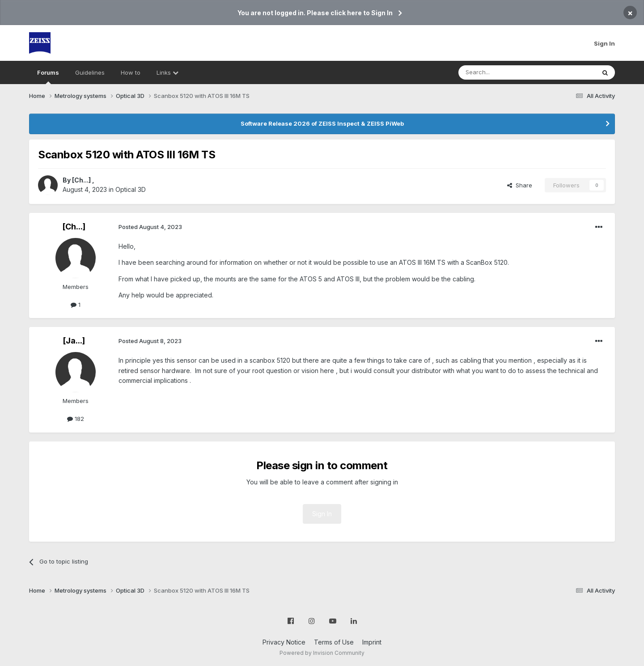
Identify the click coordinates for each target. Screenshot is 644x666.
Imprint (372, 642)
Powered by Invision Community (322, 653)
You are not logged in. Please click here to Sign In (315, 13)
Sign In (604, 43)
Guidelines (90, 72)
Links (167, 72)
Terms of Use (334, 642)
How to (131, 72)
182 (76, 419)
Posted (150, 227)
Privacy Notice (284, 642)
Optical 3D (131, 189)
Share (520, 185)
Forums (48, 76)
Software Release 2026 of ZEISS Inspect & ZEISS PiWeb (322, 123)
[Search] (504, 72)
